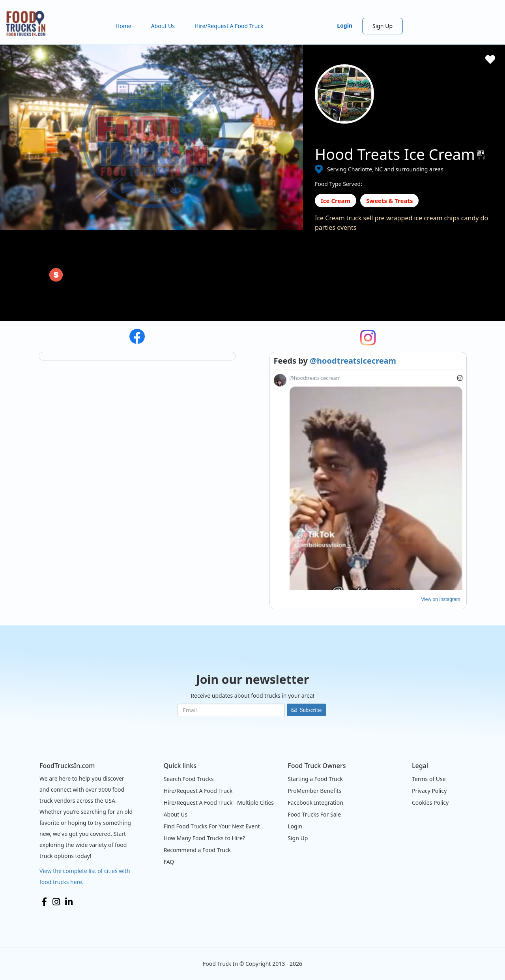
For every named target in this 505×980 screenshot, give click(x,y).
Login (345, 25)
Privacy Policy (429, 791)
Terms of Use (429, 779)
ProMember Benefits (314, 791)
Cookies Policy (430, 803)
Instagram (56, 902)
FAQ (169, 862)
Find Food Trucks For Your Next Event (212, 826)
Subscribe (311, 710)
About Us (163, 26)
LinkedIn (69, 902)
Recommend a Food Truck (197, 850)
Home (123, 26)
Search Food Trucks (189, 779)
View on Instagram (440, 599)
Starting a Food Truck (315, 779)
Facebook (44, 902)
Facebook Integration (315, 803)
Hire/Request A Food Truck (229, 26)
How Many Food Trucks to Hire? (204, 838)
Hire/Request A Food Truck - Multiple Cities (219, 803)
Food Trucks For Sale (314, 814)
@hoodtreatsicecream (353, 361)
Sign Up (382, 26)
